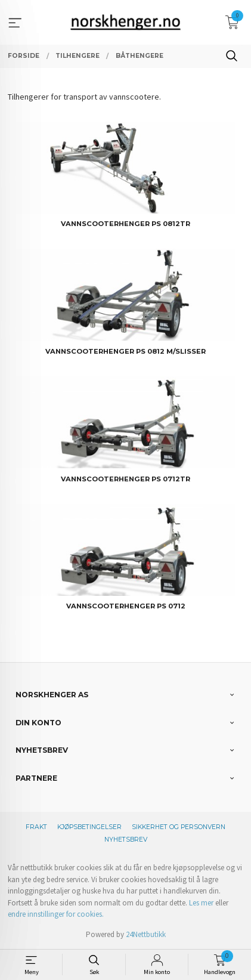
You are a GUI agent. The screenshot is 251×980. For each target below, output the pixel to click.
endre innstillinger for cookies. (56, 914)
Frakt (36, 827)
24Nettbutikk (146, 934)
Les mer (201, 903)
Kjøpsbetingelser (89, 827)
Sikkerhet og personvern (179, 827)
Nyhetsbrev (126, 840)
